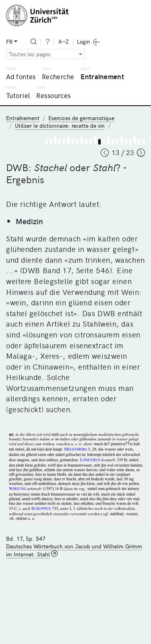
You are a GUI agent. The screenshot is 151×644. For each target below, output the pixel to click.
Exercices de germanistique (81, 118)
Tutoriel (18, 95)
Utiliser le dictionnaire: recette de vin (60, 126)
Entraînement (102, 76)
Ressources (53, 95)
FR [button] (9, 42)
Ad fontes (21, 76)
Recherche (58, 76)
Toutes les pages (30, 54)
